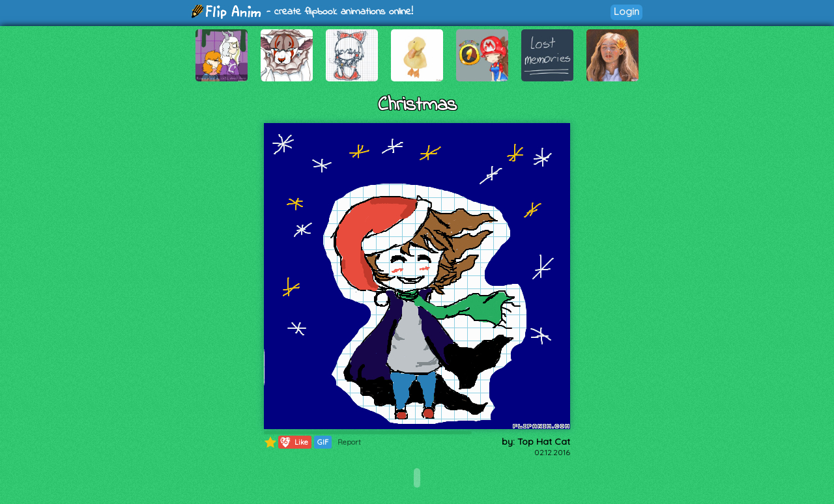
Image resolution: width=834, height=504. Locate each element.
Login (626, 11)
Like (294, 442)
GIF (323, 442)
